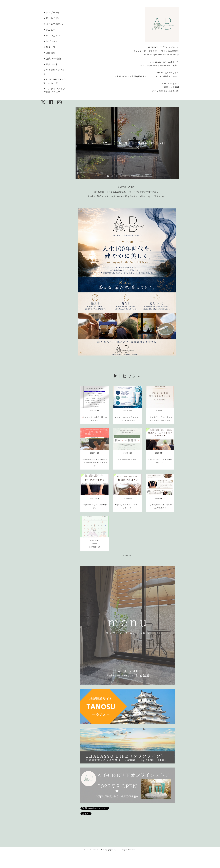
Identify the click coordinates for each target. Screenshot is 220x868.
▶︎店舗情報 (49, 53)
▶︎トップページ (52, 12)
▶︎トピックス (51, 41)
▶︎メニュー (49, 30)
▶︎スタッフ (49, 47)
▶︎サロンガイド (52, 36)
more (127, 555)
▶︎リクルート (51, 64)
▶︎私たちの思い (52, 18)
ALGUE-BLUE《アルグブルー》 (104, 850)
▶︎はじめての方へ (53, 24)
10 (147, 176)
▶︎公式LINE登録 (52, 59)
